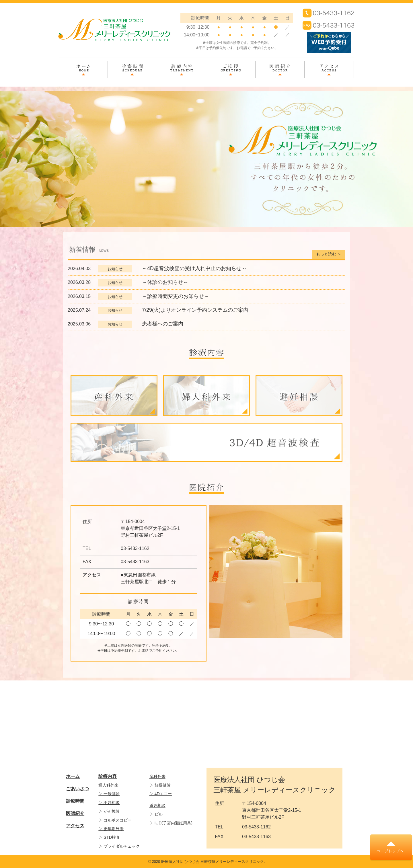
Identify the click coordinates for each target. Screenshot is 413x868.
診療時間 (75, 801)
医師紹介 (280, 66)
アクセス (329, 66)
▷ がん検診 (109, 811)
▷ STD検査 (109, 837)
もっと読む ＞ (329, 254)
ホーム (83, 66)
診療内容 (182, 66)
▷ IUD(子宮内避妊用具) (171, 823)
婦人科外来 (108, 785)
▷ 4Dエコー (161, 794)
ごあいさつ (77, 789)
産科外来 (157, 777)
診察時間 (132, 66)
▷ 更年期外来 (111, 829)
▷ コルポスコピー (115, 820)
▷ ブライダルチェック (119, 846)
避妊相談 (157, 805)
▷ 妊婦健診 (160, 785)
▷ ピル (156, 814)
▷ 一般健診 (109, 794)
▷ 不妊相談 (109, 803)
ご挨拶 (231, 66)
